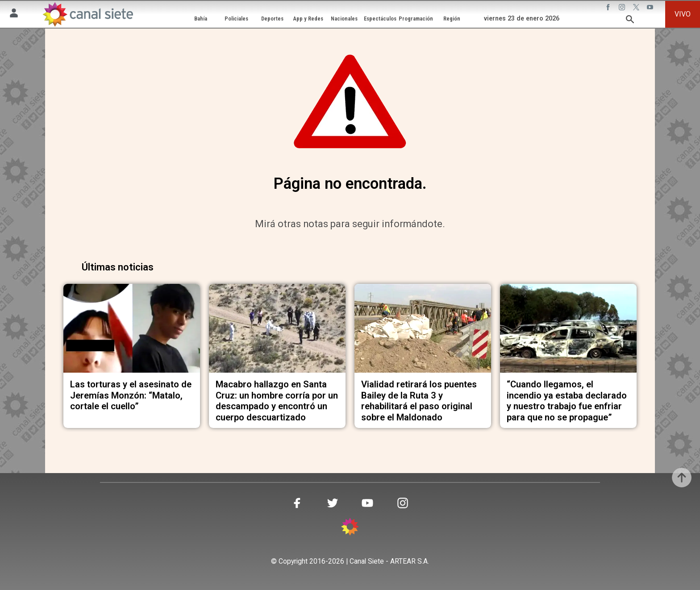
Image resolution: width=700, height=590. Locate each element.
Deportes (272, 19)
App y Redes (308, 19)
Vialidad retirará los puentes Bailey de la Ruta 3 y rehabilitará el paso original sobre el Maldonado (419, 401)
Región (452, 19)
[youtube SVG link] (651, 8)
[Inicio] (88, 14)
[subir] (682, 478)
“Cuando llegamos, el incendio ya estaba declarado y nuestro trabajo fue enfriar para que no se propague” (567, 401)
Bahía (201, 19)
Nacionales (344, 19)
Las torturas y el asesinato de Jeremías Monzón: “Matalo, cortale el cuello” (131, 395)
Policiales (236, 19)
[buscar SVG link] (630, 21)
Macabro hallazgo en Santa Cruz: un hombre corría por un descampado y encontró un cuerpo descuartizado (277, 401)
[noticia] (132, 328)
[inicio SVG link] (350, 528)
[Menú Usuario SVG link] (14, 15)
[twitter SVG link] (637, 8)
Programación (416, 19)
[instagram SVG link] (623, 8)
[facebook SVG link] (609, 8)
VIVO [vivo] (683, 14)
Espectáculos (380, 19)
